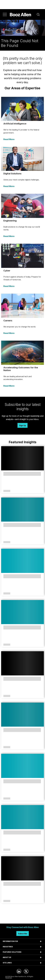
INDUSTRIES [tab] (8, 947)
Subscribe (23, 934)
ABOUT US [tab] (7, 957)
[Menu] (5, 14)
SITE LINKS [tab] (7, 963)
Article (7, 491)
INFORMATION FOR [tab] (10, 941)
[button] (38, 14)
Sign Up (22, 425)
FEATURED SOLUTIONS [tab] (12, 952)
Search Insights (23, 918)
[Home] (21, 14)
